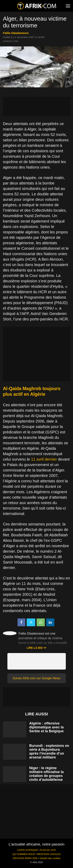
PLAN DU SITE (48, 850)
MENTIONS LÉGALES (49, 854)
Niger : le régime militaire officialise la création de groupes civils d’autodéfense (46, 774)
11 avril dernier (44, 459)
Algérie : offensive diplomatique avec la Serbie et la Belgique (46, 727)
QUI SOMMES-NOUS (24, 854)
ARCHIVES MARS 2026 (25, 858)
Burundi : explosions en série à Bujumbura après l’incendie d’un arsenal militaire (49, 751)
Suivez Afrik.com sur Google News (36, 678)
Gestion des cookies (50, 858)
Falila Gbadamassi (16, 33)
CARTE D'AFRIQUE (28, 850)
